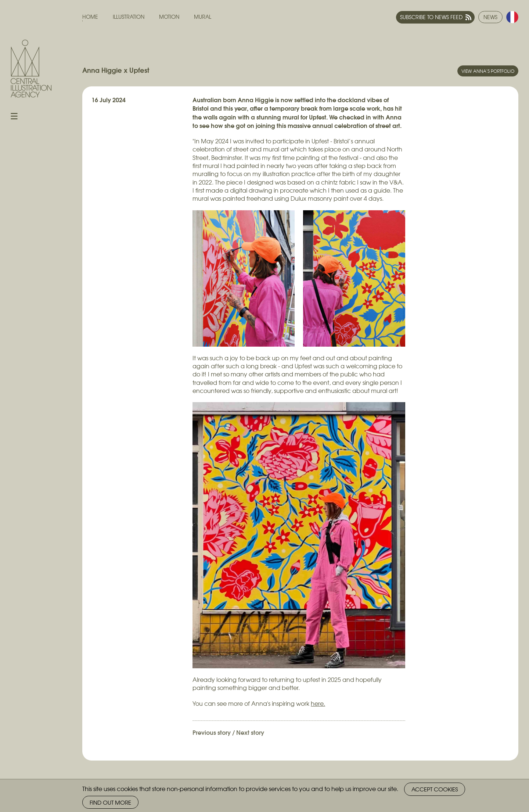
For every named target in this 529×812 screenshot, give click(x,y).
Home (90, 17)
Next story (250, 732)
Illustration (129, 17)
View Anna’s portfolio (488, 71)
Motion (169, 17)
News (490, 17)
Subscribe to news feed (431, 17)
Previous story (212, 732)
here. (318, 703)
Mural (203, 17)
